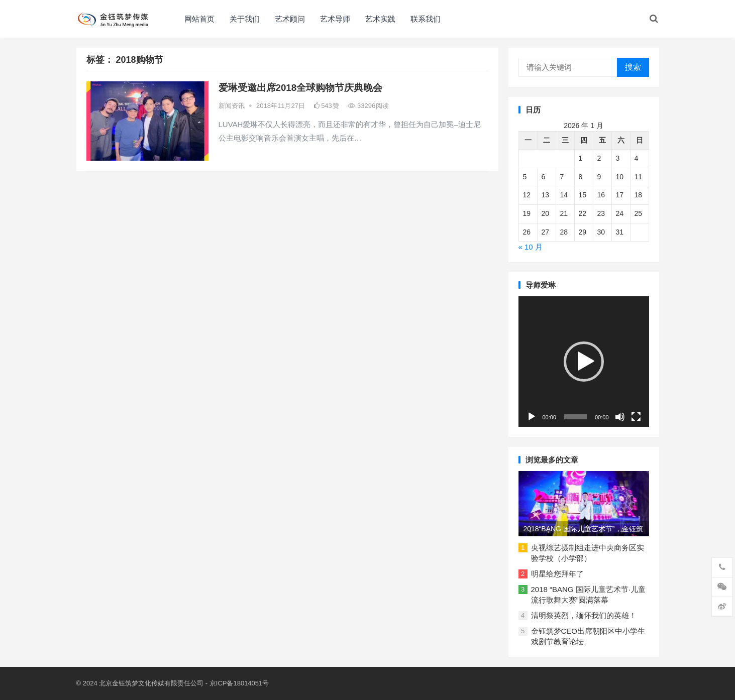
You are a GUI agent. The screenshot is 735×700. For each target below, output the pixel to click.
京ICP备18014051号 (239, 683)
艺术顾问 (290, 19)
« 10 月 (531, 247)
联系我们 (426, 19)
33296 (368, 106)
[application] (584, 362)
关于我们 (245, 19)
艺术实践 (380, 19)
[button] (584, 362)
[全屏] (636, 417)
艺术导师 (335, 19)
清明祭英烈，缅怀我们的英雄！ (584, 615)
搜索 (633, 67)
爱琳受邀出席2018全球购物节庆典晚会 (301, 88)
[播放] (532, 417)
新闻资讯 (232, 106)
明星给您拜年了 (557, 574)
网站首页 (199, 19)
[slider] (575, 417)
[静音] (620, 417)
